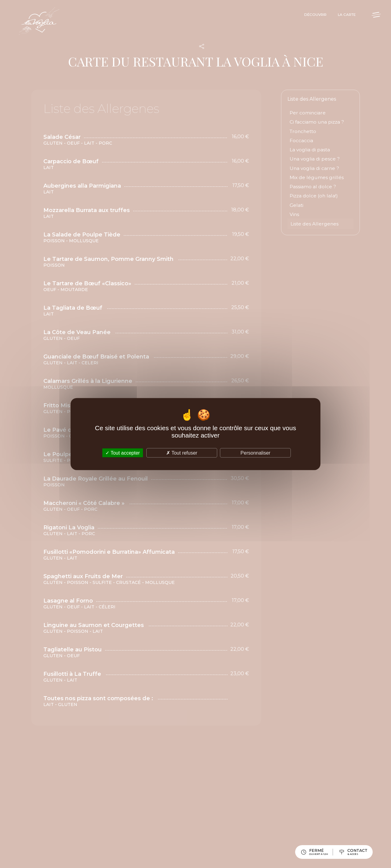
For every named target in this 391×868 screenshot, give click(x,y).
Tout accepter (123, 453)
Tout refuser (182, 453)
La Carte (341, 16)
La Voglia (49, 26)
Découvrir (304, 16)
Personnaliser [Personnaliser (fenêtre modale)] (255, 453)
